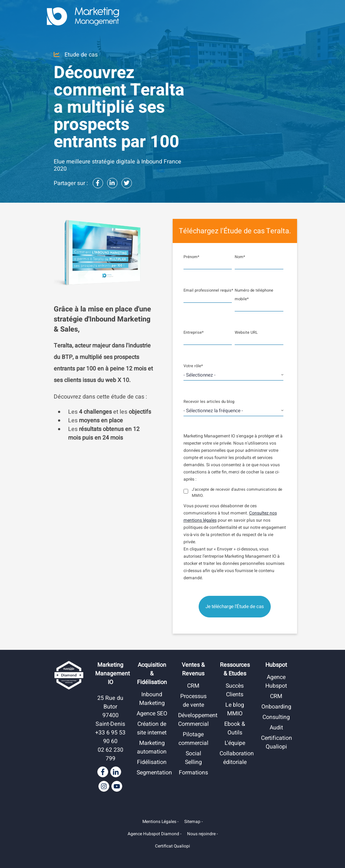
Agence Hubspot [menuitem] (276, 682)
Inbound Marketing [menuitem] (152, 699)
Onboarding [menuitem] (276, 707)
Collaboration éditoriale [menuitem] (237, 758)
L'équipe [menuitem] (235, 743)
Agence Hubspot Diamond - (154, 834)
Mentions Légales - (160, 822)
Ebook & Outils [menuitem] (235, 728)
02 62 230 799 (110, 754)
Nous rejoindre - (202, 834)
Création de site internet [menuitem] (152, 737)
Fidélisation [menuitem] (152, 771)
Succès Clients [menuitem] (235, 690)
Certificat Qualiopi (172, 846)
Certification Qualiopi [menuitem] (277, 742)
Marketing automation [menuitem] (152, 756)
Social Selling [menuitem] (193, 758)
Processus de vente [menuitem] (193, 701)
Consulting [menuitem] (276, 717)
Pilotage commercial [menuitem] (193, 739)
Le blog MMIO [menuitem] (235, 709)
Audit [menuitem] (276, 728)
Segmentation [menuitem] (155, 781)
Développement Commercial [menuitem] (199, 720)
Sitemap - (193, 822)
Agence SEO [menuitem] (152, 718)
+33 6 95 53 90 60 (110, 737)
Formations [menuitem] (193, 773)
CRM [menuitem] (193, 686)
